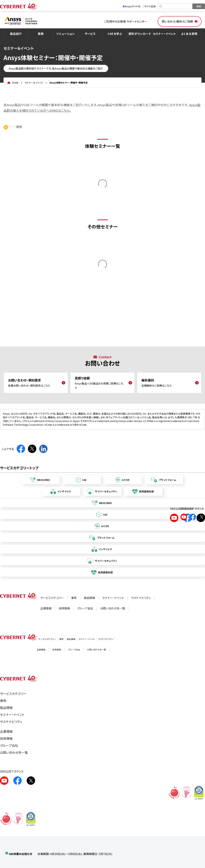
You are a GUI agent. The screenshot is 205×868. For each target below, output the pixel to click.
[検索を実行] (199, 6)
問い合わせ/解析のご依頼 (177, 21)
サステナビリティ (141, 598)
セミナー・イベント (164, 34)
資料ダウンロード (140, 34)
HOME (15, 83)
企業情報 (46, 608)
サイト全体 (149, 6)
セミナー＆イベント (34, 83)
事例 (41, 34)
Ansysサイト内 (132, 6)
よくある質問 (189, 34)
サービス (90, 34)
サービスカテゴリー (52, 598)
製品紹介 (16, 34)
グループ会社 (85, 608)
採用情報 (64, 608)
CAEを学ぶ (115, 34)
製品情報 (89, 598)
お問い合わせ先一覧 (113, 608)
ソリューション (65, 34)
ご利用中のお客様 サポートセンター (125, 21)
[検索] (175, 6)
